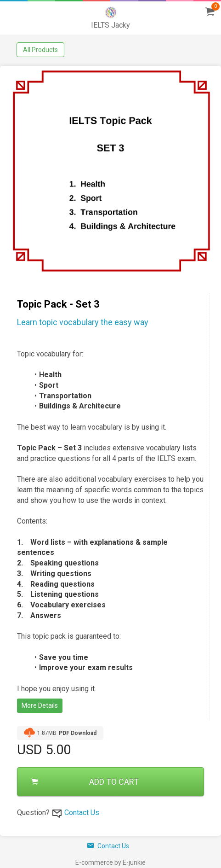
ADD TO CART (85, 782)
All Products (40, 50)
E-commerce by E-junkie (110, 862)
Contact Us (82, 813)
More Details (40, 705)
